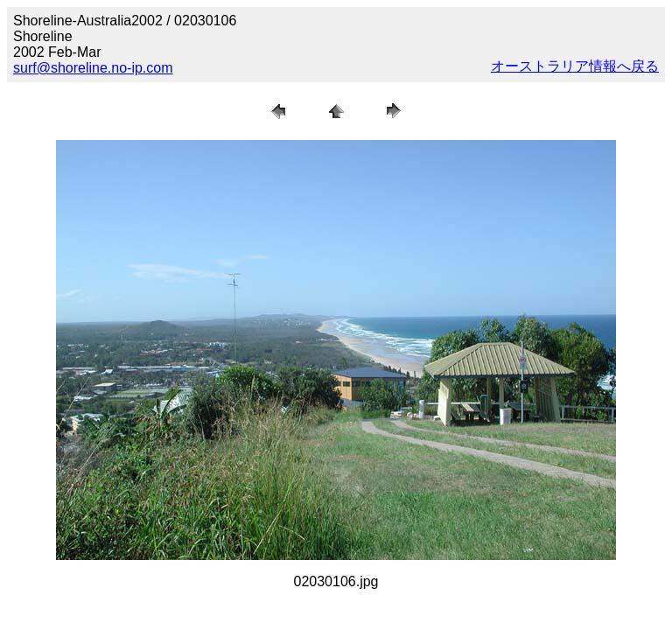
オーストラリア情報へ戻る (575, 66)
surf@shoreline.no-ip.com (93, 68)
